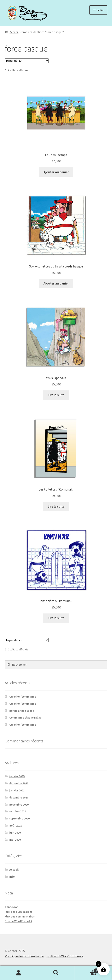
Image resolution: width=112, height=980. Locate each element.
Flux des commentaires (20, 916)
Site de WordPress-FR (18, 921)
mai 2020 (15, 840)
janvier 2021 (17, 790)
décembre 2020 (19, 797)
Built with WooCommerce (65, 956)
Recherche (56, 973)
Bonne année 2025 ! (22, 711)
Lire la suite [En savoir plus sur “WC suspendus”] (56, 395)
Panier (87, 970)
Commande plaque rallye (25, 718)
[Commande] (27, 61)
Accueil (14, 32)
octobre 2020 (18, 811)
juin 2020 (15, 833)
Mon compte (19, 973)
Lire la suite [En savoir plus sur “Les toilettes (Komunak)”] (56, 506)
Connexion (12, 907)
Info (12, 877)
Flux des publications (19, 912)
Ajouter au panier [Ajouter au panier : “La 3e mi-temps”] (56, 172)
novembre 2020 (19, 805)
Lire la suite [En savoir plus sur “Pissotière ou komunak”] (56, 618)
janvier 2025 (17, 776)
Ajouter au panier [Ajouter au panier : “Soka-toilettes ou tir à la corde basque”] (56, 283)
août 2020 (16, 825)
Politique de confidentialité (24, 956)
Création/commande (23, 697)
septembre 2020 (19, 818)
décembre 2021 (19, 783)
